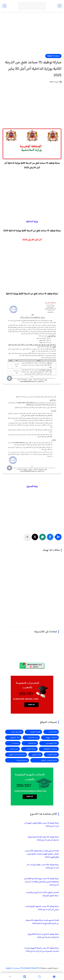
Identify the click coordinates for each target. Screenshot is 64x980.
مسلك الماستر (31, 749)
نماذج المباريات (22, 760)
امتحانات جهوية (52, 738)
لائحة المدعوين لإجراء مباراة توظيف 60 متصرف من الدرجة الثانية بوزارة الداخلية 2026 (42, 922)
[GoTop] (10, 977)
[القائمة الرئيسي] (60, 6)
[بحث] (4, 6)
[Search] (39, 977)
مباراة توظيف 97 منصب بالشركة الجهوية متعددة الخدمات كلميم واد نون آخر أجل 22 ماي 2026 (42, 950)
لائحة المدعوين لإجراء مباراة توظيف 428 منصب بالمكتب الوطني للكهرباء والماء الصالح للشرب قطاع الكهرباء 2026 (42, 854)
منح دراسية (14, 749)
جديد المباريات (33, 738)
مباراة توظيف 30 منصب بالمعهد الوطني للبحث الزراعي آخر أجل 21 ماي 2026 (42, 908)
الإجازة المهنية (35, 732)
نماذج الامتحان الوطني (49, 760)
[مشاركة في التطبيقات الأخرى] (27, 537)
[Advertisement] (32, 34)
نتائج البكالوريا (52, 755)
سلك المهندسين (51, 743)
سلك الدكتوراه (15, 738)
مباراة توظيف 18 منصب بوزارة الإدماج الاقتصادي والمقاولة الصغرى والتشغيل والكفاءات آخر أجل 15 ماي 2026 (41, 882)
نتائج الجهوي (36, 755)
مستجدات (15, 743)
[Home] (54, 977)
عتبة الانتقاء (32, 743)
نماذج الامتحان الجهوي (17, 755)
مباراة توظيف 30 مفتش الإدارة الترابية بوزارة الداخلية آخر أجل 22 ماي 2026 (43, 839)
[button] (50, 537)
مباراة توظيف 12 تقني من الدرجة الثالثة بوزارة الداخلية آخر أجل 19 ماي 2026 (43, 936)
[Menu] (25, 977)
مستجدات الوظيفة (53, 56)
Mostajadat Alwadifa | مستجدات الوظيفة (22, 968)
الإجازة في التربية (16, 732)
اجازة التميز (53, 732)
